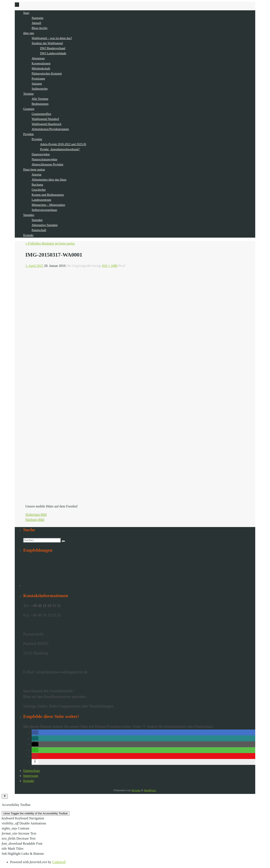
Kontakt (29, 781)
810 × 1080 (110, 266)
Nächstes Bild (35, 520)
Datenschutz (32, 771)
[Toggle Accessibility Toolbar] (5, 796)
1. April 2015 (34, 266)
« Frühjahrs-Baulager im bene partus (50, 243)
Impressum (31, 776)
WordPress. (150, 790)
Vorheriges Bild (36, 515)
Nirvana (136, 790)
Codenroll (59, 862)
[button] (35, 732)
